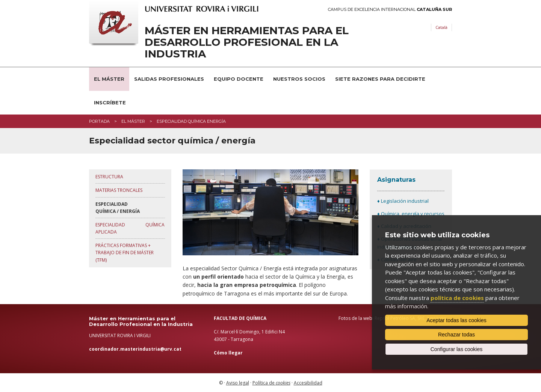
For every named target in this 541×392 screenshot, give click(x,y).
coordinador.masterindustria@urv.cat (135, 349)
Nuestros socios (299, 79)
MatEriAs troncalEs (119, 190)
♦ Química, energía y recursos (411, 214)
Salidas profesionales (169, 79)
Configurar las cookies (457, 349)
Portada (99, 121)
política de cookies (457, 298)
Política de (271, 383)
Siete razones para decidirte (380, 79)
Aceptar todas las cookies (456, 320)
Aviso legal (238, 383)
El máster (133, 121)
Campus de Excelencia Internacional (390, 10)
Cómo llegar (228, 353)
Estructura (109, 177)
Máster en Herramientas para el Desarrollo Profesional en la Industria (247, 42)
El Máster (109, 79)
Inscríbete (110, 103)
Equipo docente (239, 79)
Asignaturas (396, 180)
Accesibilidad (308, 383)
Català (441, 27)
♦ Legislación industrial (403, 201)
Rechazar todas (456, 335)
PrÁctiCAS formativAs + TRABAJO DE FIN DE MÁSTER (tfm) (125, 253)
